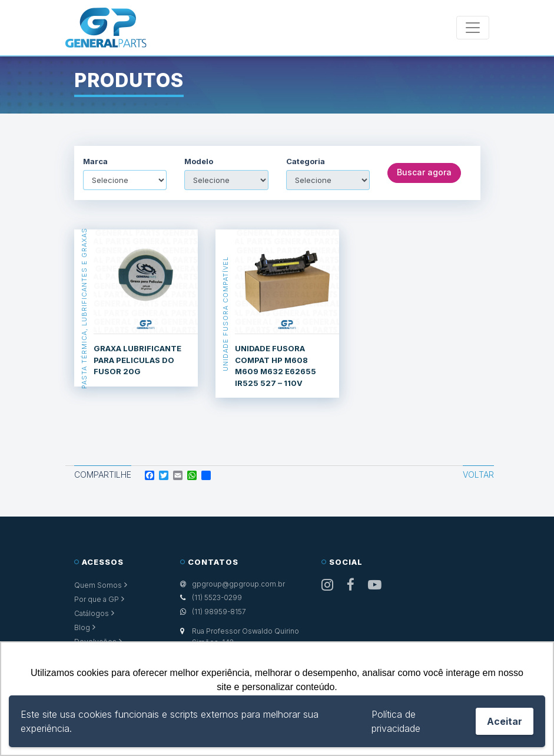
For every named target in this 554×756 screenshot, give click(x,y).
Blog (82, 627)
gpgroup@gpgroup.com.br (238, 584)
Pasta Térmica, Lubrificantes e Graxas (84, 308)
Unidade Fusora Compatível (225, 314)
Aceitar (505, 721)
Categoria (306, 161)
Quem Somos (98, 585)
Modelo (199, 161)
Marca (95, 161)
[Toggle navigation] (473, 28)
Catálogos (92, 613)
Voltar (478, 474)
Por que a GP (97, 599)
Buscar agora (424, 173)
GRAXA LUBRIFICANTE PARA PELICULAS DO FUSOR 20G (137, 360)
